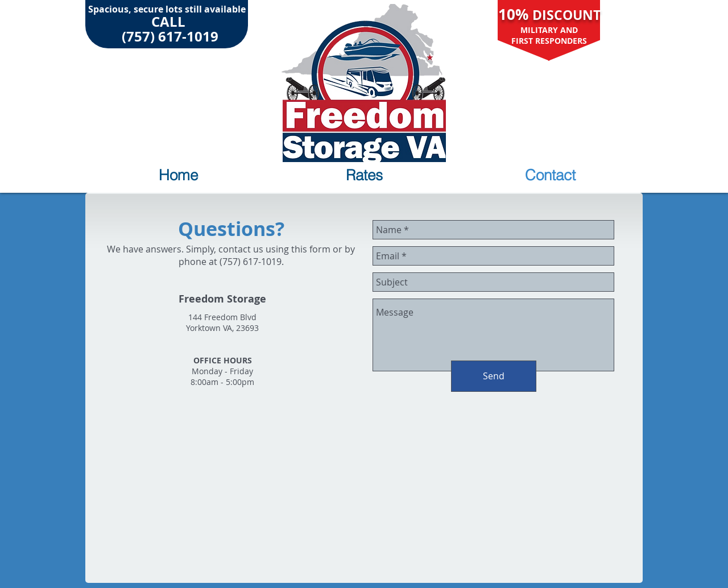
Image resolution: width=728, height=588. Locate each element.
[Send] (494, 376)
